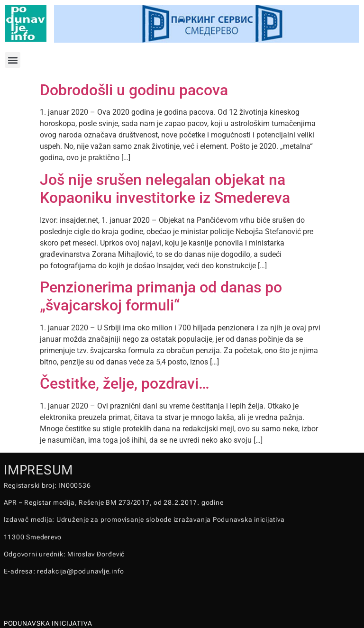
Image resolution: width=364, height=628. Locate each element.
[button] (13, 60)
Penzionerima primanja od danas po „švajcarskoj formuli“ (161, 296)
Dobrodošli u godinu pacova (134, 90)
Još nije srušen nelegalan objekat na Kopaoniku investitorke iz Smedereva (165, 189)
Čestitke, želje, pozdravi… (125, 383)
